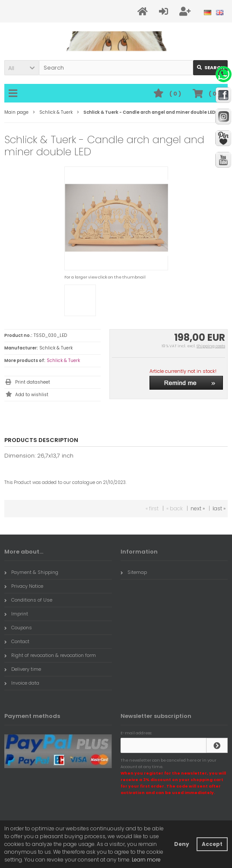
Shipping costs (211, 346)
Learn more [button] (146, 860)
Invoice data (22, 683)
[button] (22, 68)
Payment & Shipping (31, 572)
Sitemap (134, 572)
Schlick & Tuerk (63, 360)
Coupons (18, 628)
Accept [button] (212, 844)
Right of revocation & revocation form (50, 655)
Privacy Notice (24, 586)
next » (198, 508)
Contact (17, 641)
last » (219, 508)
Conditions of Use (28, 600)
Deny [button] (182, 844)
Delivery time (23, 669)
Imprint (16, 614)
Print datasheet (33, 382)
